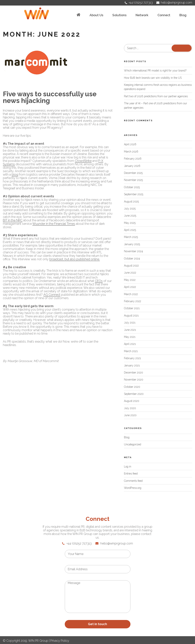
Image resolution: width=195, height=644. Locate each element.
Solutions (119, 15)
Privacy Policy (60, 641)
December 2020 (133, 373)
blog (15, 175)
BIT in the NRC (13, 220)
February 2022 (133, 301)
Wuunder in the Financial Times (54, 224)
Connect (164, 15)
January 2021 (132, 365)
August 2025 (131, 202)
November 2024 (133, 251)
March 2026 (131, 152)
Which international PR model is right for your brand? (155, 71)
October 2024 (132, 259)
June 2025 (130, 216)
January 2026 (132, 166)
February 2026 (133, 159)
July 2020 (130, 408)
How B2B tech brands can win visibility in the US (153, 78)
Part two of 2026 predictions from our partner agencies (156, 96)
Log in (128, 467)
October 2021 (132, 308)
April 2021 (130, 344)
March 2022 (131, 294)
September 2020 (134, 394)
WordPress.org (133, 488)
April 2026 (130, 144)
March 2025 (131, 237)
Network (142, 15)
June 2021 (130, 330)
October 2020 (132, 387)
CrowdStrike (83, 161)
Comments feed (133, 481)
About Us (96, 15)
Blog (183, 15)
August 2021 (131, 316)
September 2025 (134, 194)
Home (78, 15)
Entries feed (131, 474)
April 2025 (130, 230)
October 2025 (132, 187)
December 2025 (133, 173)
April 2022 (130, 287)
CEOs (99, 281)
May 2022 (130, 280)
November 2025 (133, 180)
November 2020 (134, 380)
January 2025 (132, 244)
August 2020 (132, 401)
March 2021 (131, 351)
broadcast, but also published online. (75, 259)
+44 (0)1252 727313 (139, 3)
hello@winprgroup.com (174, 3)
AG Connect (52, 295)
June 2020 (130, 415)
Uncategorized (133, 444)
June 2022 (130, 273)
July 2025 (130, 209)
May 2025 (130, 223)
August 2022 (131, 266)
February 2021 (132, 358)
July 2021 (130, 323)
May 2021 (130, 337)
